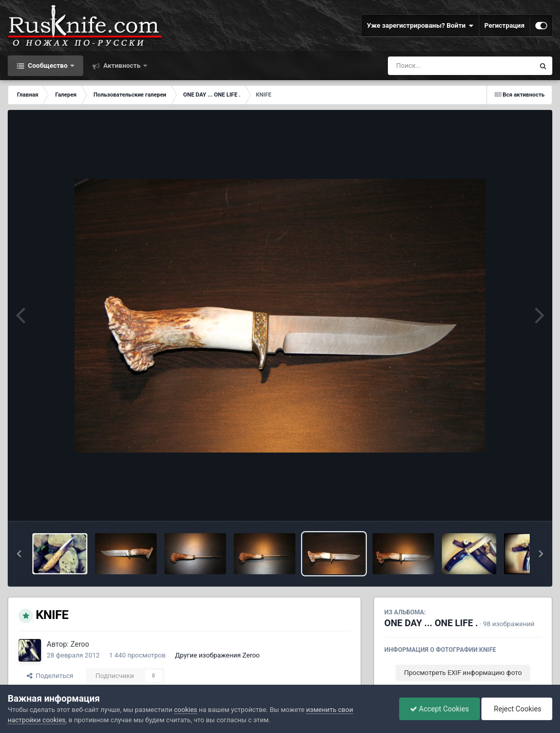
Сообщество (48, 65)
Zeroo (80, 644)
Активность (122, 65)
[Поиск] (442, 66)
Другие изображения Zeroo (218, 655)
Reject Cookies (517, 709)
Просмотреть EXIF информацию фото (463, 673)
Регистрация (505, 25)
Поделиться (50, 676)
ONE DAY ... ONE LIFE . (431, 623)
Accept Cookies (440, 709)
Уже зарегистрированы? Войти (420, 26)
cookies (186, 710)
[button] (19, 554)
